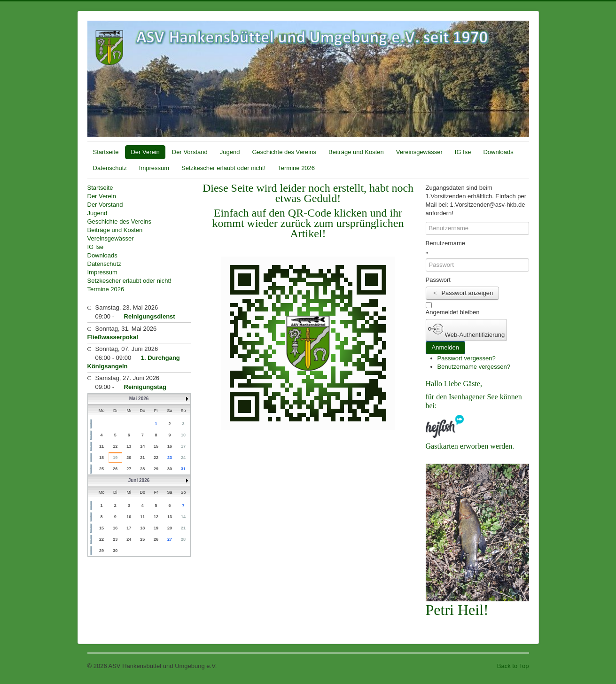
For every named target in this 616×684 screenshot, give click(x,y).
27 (170, 539)
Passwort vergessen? (467, 358)
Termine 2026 (296, 168)
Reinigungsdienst (150, 316)
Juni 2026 (139, 480)
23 (170, 458)
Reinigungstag (145, 387)
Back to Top (513, 666)
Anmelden (446, 347)
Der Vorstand (190, 152)
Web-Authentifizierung (467, 330)
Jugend (230, 152)
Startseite (106, 152)
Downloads (498, 152)
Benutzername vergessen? (474, 367)
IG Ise (463, 152)
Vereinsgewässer (419, 152)
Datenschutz (110, 168)
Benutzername (446, 243)
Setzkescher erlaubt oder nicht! (223, 168)
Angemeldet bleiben (453, 312)
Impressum (154, 168)
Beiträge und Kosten (356, 152)
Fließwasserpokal (113, 337)
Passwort (438, 280)
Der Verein (145, 152)
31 (183, 469)
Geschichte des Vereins (284, 152)
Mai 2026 (139, 399)
